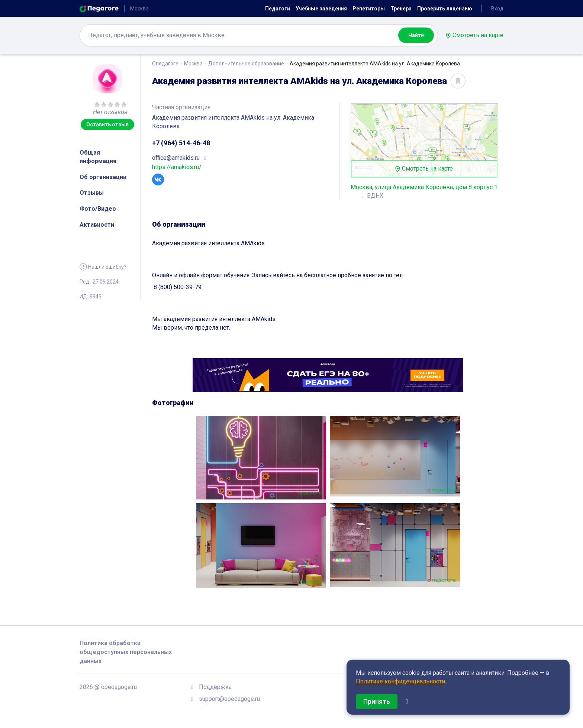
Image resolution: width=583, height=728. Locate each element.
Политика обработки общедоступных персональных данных (126, 652)
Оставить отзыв (107, 124)
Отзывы (92, 193)
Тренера (401, 9)
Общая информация (98, 157)
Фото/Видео (98, 209)
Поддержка (215, 687)
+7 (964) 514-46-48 (181, 143)
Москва (193, 64)
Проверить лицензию (445, 9)
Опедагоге (165, 64)
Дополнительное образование (246, 64)
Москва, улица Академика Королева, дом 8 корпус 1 (424, 187)
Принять (377, 701)
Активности (97, 225)
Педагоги (278, 9)
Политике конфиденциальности (400, 681)
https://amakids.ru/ (177, 167)
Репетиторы (369, 9)
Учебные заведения (321, 9)
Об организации (103, 177)
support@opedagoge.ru (229, 699)
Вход (497, 9)
